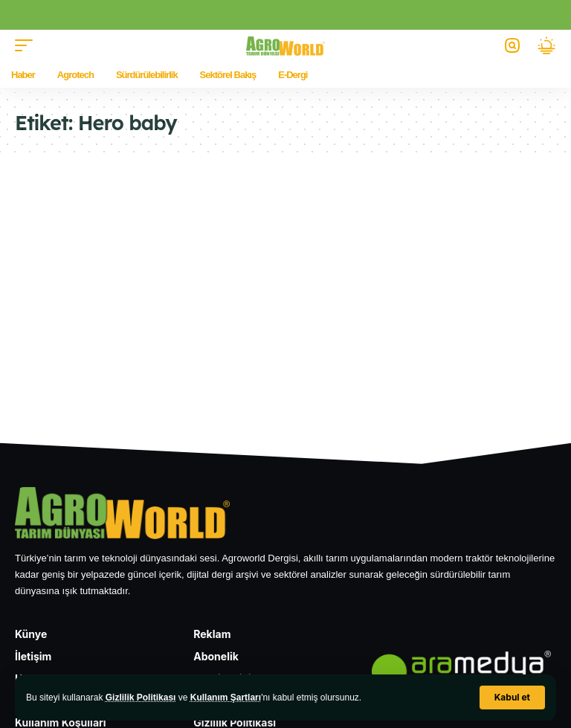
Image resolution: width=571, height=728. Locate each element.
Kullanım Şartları (226, 698)
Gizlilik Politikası (141, 698)
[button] (512, 698)
